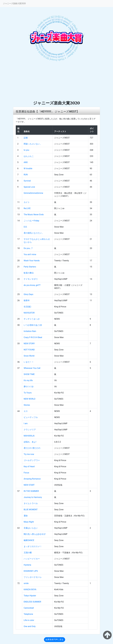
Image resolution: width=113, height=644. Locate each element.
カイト (27, 202)
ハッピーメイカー (32, 559)
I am (26, 423)
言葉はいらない (31, 528)
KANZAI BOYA (30, 589)
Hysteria (27, 565)
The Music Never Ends (34, 215)
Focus (26, 473)
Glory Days (28, 294)
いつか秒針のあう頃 (33, 325)
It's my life (28, 380)
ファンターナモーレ (33, 577)
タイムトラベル (31, 503)
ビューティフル (31, 417)
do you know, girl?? (32, 285)
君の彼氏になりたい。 (34, 233)
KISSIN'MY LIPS (31, 571)
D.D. (25, 227)
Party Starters (30, 267)
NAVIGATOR (29, 313)
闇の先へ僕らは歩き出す (35, 534)
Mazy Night (29, 522)
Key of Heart (29, 466)
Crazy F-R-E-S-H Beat (33, 337)
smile (26, 583)
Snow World (29, 356)
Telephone (28, 614)
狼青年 (27, 300)
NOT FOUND (29, 350)
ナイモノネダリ (31, 279)
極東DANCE (29, 540)
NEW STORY (29, 344)
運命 (26, 516)
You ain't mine (30, 254)
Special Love (29, 187)
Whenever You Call (32, 368)
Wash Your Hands (32, 261)
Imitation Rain (30, 331)
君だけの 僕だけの (32, 448)
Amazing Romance (32, 479)
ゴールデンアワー (32, 460)
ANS (26, 162)
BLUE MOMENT (31, 510)
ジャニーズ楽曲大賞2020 (14, 3)
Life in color (29, 620)
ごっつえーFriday (31, 221)
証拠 (26, 138)
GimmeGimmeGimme (33, 193)
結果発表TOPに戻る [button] (55, 640)
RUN (26, 175)
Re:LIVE (27, 208)
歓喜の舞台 (29, 273)
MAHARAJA (29, 436)
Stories (27, 405)
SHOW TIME (29, 374)
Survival (27, 181)
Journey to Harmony (33, 497)
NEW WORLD (30, 399)
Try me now (29, 454)
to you (26, 150)
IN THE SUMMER (31, 491)
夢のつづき (29, 387)
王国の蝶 (28, 553)
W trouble (28, 168)
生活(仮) (27, 307)
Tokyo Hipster (30, 596)
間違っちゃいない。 (33, 144)
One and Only (30, 626)
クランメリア (30, 430)
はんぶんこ (29, 156)
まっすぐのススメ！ (33, 546)
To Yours (28, 393)
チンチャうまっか (32, 319)
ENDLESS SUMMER (32, 602)
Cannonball (29, 608)
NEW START (29, 485)
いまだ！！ (29, 362)
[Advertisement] (57, 82)
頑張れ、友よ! (30, 442)
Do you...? (28, 248)
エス (26, 411)
